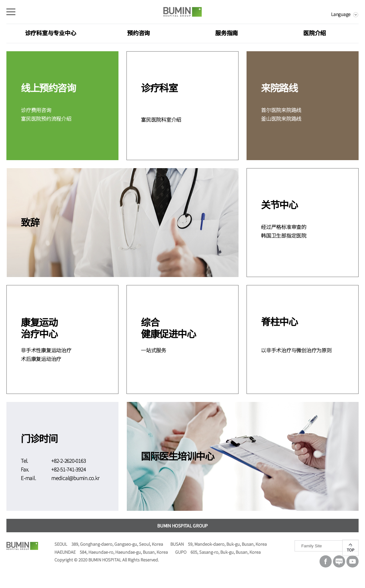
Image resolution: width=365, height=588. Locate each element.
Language (341, 14)
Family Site (312, 546)
